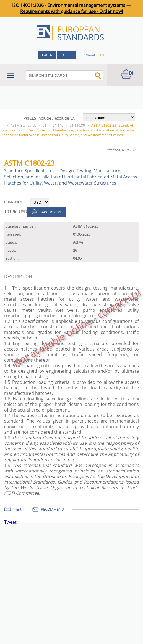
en (102, 55)
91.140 (58, 125)
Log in (47, 55)
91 (45, 125)
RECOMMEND (52, 509)
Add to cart (51, 212)
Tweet (10, 522)
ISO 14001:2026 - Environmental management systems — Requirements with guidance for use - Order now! (71, 8)
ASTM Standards (23, 125)
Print (18, 509)
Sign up (67, 55)
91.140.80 (77, 125)
